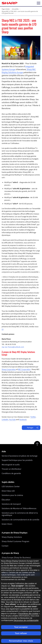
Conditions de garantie (11, 473)
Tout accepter (21, 627)
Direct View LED (8, 491)
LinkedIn (5, 420)
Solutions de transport (11, 504)
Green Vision (7, 524)
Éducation (6, 500)
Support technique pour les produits (17, 460)
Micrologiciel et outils (11, 465)
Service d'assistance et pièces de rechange (20, 456)
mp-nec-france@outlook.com (13, 347)
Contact (5, 546)
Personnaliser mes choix (21, 641)
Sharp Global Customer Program (15, 541)
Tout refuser (21, 633)
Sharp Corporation (9, 369)
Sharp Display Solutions (12, 537)
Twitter (33, 417)
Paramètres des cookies (28, 613)
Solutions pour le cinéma (12, 495)
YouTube (12, 420)
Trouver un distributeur (11, 469)
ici (3, 329)
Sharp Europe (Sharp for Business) (16, 558)
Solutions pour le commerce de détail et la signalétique (20, 514)
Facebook (23, 420)
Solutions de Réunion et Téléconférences (19, 508)
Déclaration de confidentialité (26, 620)
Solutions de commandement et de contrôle (20, 520)
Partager (33, 428)
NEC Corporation (24, 369)
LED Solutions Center (11, 487)
